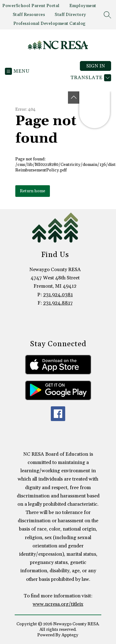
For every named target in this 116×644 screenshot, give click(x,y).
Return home (33, 191)
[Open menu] (17, 71)
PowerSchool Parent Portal (31, 6)
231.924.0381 (58, 295)
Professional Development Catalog (50, 24)
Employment (83, 6)
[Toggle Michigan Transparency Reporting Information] (74, 98)
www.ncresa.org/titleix (58, 604)
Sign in (96, 66)
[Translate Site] (90, 78)
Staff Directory (71, 15)
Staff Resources (29, 15)
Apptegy (70, 635)
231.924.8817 (58, 303)
